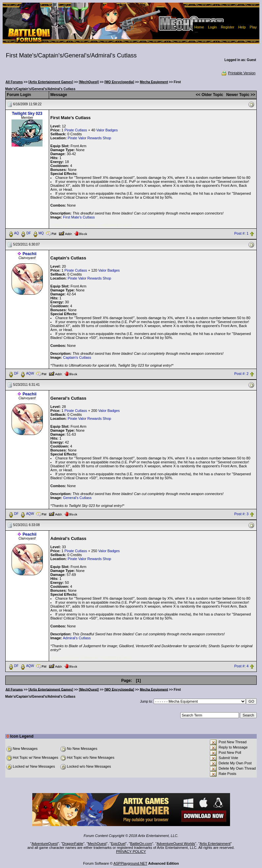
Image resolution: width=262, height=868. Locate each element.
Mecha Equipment (154, 82)
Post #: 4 (241, 666)
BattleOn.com (141, 844)
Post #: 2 (241, 374)
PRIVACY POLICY (131, 851)
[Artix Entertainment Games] (51, 82)
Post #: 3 (241, 514)
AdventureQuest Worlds (176, 844)
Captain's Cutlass (77, 357)
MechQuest (97, 844)
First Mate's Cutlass (79, 217)
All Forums (14, 82)
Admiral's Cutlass (77, 638)
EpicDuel (118, 844)
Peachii (30, 254)
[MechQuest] (89, 82)
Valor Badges (107, 130)
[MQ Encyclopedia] (119, 82)
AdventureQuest (45, 844)
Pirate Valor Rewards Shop (89, 138)
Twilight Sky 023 (27, 114)
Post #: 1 (241, 233)
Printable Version (238, 73)
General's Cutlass (77, 498)
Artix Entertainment (215, 844)
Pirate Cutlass (76, 130)
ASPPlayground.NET (130, 863)
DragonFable (73, 844)
